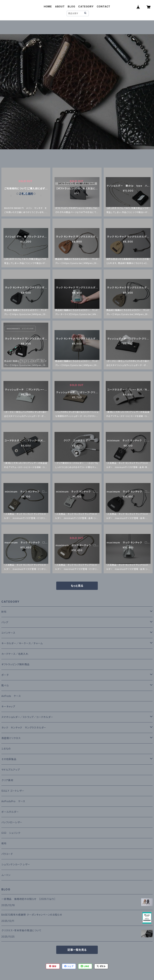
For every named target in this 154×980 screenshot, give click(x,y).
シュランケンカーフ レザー (16, 864)
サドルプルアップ (11, 770)
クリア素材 (7, 780)
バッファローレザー (12, 822)
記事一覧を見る (77, 950)
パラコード (7, 854)
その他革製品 (9, 759)
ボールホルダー (10, 812)
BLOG (71, 6)
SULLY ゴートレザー (13, 791)
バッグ (5, 622)
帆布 (4, 843)
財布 (4, 612)
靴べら (5, 685)
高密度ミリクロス (11, 738)
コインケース (8, 633)
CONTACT (104, 6)
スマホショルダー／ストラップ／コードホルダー (27, 717)
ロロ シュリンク (11, 833)
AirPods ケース (11, 696)
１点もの (6, 749)
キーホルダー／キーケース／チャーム (22, 643)
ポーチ (5, 675)
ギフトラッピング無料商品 (15, 664)
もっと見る (77, 586)
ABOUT (60, 6)
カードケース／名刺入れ (16, 654)
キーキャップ (8, 706)
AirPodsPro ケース (13, 801)
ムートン (6, 875)
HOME (48, 6)
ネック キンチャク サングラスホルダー (24, 728)
